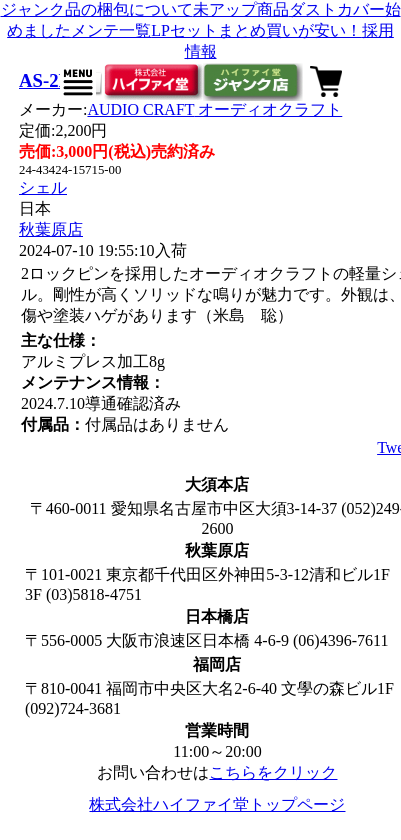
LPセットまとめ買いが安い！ (256, 30)
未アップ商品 (241, 9)
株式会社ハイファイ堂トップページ (217, 804)
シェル (43, 187)
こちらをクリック (273, 772)
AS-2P (44, 80)
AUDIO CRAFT (214, 109)
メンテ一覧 (111, 30)
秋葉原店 (51, 229)
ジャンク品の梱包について (97, 9)
